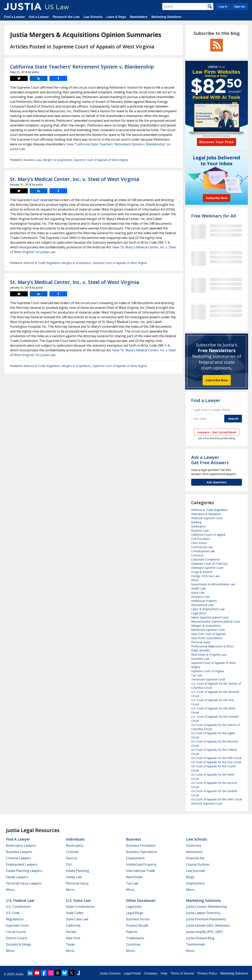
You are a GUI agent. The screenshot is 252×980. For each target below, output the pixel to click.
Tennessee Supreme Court (208, 679)
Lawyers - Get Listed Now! (217, 432)
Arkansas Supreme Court (207, 518)
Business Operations (141, 852)
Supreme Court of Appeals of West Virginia (101, 160)
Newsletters (139, 17)
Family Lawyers (17, 877)
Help (164, 973)
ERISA (195, 580)
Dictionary (194, 845)
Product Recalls (137, 925)
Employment (135, 858)
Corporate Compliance (206, 559)
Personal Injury (201, 642)
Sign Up (239, 6)
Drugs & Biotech (202, 572)
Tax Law (197, 675)
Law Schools (93, 17)
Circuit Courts (16, 932)
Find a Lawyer (14, 17)
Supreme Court (17, 925)
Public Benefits (201, 650)
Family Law (74, 877)
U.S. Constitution (18, 907)
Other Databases (141, 900)
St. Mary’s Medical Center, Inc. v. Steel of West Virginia (75, 179)
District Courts (17, 938)
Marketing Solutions (166, 17)
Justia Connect (110, 973)
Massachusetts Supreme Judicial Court (216, 621)
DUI (69, 864)
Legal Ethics (199, 613)
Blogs (190, 877)
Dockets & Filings (19, 944)
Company (151, 973)
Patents (132, 932)
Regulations (15, 919)
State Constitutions (80, 907)
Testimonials (196, 944)
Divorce (72, 858)
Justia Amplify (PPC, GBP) (204, 932)
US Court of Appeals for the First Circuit (216, 762)
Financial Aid (195, 858)
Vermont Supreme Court (207, 803)
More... (11, 890)
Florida (71, 932)
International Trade (141, 871)
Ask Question (217, 482)
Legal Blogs (135, 913)
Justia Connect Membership (207, 907)
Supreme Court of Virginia (208, 671)
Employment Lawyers (22, 864)
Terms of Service (182, 973)
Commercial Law (202, 547)
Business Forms (138, 919)
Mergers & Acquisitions (57, 160)
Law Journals (196, 871)
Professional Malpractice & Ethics (213, 646)
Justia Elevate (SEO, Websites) (208, 925)
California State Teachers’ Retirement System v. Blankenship (82, 67)
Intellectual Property (204, 601)
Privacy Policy (207, 973)
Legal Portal (132, 973)
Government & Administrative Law (213, 584)
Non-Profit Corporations (207, 638)
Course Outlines (198, 864)
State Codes (75, 913)
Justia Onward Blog (200, 938)
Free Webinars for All (214, 216)
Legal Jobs (134, 907)
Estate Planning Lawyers (24, 871)
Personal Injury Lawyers (24, 883)
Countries (133, 944)
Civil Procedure (201, 539)
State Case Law (77, 919)
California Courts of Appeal (208, 535)
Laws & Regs (116, 17)
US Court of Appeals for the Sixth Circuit (217, 799)
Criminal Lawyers (19, 858)
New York (73, 938)
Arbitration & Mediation (206, 514)
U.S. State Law (78, 900)
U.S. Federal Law (20, 900)
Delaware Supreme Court (207, 568)
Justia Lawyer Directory (203, 913)
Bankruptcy (198, 526)
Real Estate (134, 877)
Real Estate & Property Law (209, 655)
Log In (223, 6)
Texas (70, 944)
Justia (19, 974)
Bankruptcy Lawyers (21, 845)
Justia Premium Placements (206, 919)
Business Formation (141, 845)
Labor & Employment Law (208, 609)
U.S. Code (13, 913)
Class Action (199, 543)
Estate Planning (78, 871)
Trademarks (135, 938)
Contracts (197, 555)
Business (134, 839)
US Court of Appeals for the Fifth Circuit (216, 758)
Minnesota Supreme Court (208, 630)
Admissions (194, 852)
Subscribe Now (217, 380)
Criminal (72, 852)
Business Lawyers (19, 852)
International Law (202, 605)
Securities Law (200, 659)
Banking (196, 522)
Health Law (198, 588)
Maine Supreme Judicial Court (210, 617)
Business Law (32, 160)
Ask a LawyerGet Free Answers (210, 460)
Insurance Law (200, 597)
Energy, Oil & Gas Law (205, 576)
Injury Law (198, 593)
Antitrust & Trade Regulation (42, 263)
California (73, 925)
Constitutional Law (203, 551)
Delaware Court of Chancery (209, 564)
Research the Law (66, 17)
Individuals (75, 839)
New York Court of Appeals (208, 634)
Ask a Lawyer (39, 17)
